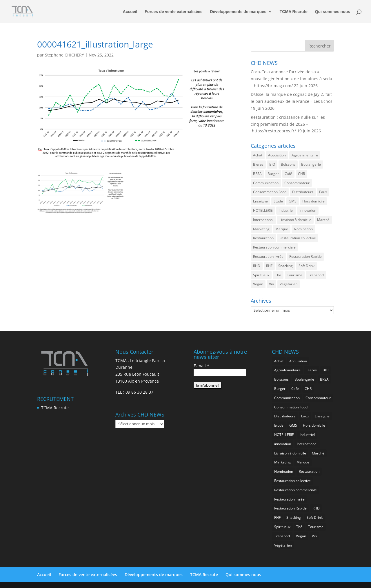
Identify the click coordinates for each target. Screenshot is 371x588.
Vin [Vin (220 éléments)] (271, 284)
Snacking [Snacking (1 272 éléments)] (285, 266)
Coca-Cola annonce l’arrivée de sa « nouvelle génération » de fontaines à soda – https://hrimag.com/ (291, 79)
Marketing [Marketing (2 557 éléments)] (261, 229)
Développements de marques (238, 12)
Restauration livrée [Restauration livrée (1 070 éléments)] (268, 256)
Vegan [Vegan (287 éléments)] (258, 284)
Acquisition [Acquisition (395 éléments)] (277, 155)
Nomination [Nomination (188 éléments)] (303, 229)
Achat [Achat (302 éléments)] (258, 155)
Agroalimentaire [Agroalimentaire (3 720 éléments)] (305, 155)
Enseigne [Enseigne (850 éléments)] (260, 201)
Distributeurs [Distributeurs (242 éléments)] (303, 192)
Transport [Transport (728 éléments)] (316, 275)
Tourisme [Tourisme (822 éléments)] (295, 275)
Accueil (130, 12)
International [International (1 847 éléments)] (263, 220)
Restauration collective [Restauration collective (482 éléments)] (298, 238)
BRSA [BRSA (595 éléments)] (257, 174)
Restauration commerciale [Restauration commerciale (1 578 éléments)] (274, 247)
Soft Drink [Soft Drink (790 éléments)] (307, 266)
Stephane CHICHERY (64, 55)
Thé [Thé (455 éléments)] (278, 275)
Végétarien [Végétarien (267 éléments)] (289, 284)
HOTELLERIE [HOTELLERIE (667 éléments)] (263, 210)
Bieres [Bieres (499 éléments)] (258, 164)
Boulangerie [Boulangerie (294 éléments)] (311, 164)
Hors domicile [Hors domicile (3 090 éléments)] (313, 201)
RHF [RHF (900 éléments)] (269, 266)
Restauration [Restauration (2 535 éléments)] (263, 238)
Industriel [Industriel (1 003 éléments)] (286, 210)
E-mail (201, 366)
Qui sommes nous (333, 12)
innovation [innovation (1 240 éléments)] (308, 210)
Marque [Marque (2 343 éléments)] (282, 229)
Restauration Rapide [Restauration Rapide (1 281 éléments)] (305, 256)
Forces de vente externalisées (173, 12)
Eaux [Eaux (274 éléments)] (323, 192)
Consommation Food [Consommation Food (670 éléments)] (270, 192)
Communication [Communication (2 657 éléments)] (266, 183)
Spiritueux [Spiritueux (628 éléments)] (261, 275)
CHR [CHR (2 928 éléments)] (301, 174)
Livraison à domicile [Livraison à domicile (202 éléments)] (295, 220)
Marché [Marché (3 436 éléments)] (323, 220)
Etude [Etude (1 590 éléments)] (278, 201)
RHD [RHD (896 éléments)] (257, 266)
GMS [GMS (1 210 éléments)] (293, 201)
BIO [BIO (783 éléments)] (272, 164)
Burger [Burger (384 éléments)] (273, 174)
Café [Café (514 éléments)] (288, 174)
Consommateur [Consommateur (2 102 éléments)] (297, 183)
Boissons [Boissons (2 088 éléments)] (288, 164)
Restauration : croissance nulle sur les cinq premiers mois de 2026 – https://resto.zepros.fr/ (288, 124)
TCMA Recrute (294, 12)
